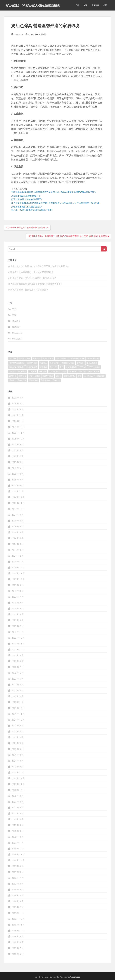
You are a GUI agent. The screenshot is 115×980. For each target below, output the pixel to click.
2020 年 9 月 (18, 796)
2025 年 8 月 (18, 450)
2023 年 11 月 (18, 573)
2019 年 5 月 (18, 890)
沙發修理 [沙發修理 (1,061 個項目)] (72, 372)
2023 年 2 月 (18, 626)
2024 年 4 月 (18, 544)
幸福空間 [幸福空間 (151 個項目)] (53, 367)
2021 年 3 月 (18, 761)
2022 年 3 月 (18, 690)
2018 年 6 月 (18, 954)
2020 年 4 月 (18, 825)
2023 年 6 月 (18, 603)
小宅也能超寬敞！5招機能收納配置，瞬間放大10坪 (32, 278)
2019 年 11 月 (18, 854)
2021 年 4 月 (18, 755)
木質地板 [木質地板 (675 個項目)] (33, 372)
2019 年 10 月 (18, 860)
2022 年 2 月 (18, 696)
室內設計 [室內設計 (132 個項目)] (80, 363)
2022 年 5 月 (18, 679)
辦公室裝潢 (17, 333)
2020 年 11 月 (18, 784)
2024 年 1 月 (18, 562)
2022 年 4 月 (18, 685)
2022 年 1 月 (18, 702)
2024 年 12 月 (18, 497)
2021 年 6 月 (18, 743)
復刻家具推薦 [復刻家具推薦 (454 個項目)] (71, 367)
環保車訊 (95, 5)
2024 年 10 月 (18, 509)
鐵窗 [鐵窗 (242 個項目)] (79, 376)
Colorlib (56, 977)
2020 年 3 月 (18, 831)
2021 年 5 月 (18, 749)
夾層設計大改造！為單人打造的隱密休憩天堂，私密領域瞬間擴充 (39, 266)
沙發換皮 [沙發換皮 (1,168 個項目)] (13, 376)
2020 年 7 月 (18, 808)
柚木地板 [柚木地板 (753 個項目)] (43, 372)
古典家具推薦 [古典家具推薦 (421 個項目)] (25, 358)
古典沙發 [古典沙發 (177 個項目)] (36, 358)
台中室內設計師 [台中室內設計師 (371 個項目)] (93, 358)
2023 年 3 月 (18, 620)
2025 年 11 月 (18, 433)
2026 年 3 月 (18, 409)
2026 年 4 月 (18, 404)
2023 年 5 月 (18, 608)
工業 (77, 5)
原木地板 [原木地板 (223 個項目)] (13, 358)
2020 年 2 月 (18, 837)
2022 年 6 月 (18, 673)
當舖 (105, 5)
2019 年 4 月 (18, 895)
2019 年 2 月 (18, 907)
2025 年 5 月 (18, 468)
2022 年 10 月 (18, 649)
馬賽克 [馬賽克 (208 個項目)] (12, 380)
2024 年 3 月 (18, 550)
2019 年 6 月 (18, 884)
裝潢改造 (16, 321)
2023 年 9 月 (18, 585)
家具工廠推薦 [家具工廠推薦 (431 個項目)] (92, 363)
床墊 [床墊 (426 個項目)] (61, 367)
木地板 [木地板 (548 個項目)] (12, 372)
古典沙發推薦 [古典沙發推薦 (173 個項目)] (48, 358)
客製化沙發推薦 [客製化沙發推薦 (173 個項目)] (68, 363)
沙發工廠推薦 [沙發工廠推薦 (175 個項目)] (94, 372)
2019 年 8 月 (18, 872)
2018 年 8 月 (18, 942)
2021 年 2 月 (18, 767)
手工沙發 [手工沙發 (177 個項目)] (83, 367)
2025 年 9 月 (18, 445)
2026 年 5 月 (18, 398)
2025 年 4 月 (18, 474)
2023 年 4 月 (18, 614)
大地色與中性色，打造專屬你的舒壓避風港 (28, 290)
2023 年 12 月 (18, 567)
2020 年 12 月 (18, 778)
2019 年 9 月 (18, 866)
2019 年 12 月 (18, 849)
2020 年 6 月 (18, 813)
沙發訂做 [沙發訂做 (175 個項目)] (23, 376)
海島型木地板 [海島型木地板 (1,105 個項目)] (48, 376)
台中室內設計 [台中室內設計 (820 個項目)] (61, 358)
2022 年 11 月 (18, 644)
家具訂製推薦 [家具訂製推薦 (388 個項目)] (32, 367)
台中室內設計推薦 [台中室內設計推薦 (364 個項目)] (16, 363)
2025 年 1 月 (18, 491)
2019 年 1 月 (18, 913)
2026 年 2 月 (18, 415)
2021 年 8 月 (18, 731)
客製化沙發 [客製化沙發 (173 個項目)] (54, 363)
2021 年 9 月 (18, 726)
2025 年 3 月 (18, 480)
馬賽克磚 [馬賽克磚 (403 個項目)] (56, 380)
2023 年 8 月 (18, 591)
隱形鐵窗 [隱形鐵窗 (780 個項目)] (101, 376)
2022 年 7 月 (18, 667)
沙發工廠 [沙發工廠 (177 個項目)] (82, 372)
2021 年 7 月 (18, 737)
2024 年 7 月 (18, 526)
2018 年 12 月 (18, 919)
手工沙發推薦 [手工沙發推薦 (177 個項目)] (95, 367)
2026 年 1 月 (18, 421)
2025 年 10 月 (18, 439)
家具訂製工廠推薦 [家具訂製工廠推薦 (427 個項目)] (16, 367)
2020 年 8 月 (18, 802)
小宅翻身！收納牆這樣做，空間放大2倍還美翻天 (31, 272)
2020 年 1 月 (18, 843)
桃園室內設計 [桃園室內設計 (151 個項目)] (54, 372)
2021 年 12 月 (18, 708)
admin (31, 34)
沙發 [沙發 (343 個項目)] (64, 372)
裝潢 (85, 5)
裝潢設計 (42, 34)
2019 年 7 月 (18, 878)
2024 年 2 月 (18, 556)
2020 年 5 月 (18, 819)
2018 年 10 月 (18, 931)
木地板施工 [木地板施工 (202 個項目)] (22, 372)
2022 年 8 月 (18, 661)
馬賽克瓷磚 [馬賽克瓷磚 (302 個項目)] (34, 380)
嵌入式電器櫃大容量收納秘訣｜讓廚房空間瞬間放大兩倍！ (35, 284)
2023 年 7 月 (18, 597)
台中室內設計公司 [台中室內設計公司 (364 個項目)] (77, 358)
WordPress (75, 977)
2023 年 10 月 (18, 579)
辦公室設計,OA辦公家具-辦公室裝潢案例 (33, 5)
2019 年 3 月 (18, 901)
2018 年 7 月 (18, 948)
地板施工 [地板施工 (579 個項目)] (43, 363)
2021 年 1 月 (18, 772)
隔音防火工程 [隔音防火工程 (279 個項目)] (89, 376)
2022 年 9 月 (18, 655)
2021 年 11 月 (18, 714)
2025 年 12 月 (18, 427)
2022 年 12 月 (18, 638)
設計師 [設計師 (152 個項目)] (59, 376)
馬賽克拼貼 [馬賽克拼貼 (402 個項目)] (22, 380)
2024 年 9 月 (18, 515)
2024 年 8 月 (18, 521)
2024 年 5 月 (18, 538)
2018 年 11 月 (18, 925)
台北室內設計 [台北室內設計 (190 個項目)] (32, 363)
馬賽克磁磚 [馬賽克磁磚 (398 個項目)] (45, 380)
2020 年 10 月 (18, 790)
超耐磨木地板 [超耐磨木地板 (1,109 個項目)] (69, 376)
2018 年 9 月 (18, 936)
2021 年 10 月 (18, 720)
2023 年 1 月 (18, 632)
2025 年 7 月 (18, 456)
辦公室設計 (17, 339)
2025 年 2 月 (18, 485)
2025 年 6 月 (18, 462)
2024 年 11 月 (18, 503)
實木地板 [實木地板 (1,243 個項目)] (43, 367)
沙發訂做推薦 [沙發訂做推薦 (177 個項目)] (34, 376)
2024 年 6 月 (18, 532)
